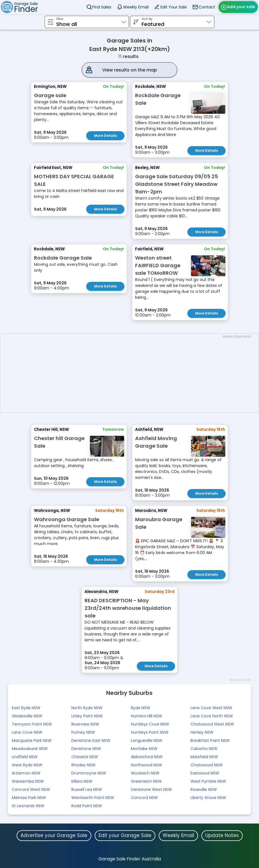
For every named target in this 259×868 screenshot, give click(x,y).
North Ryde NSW (87, 708)
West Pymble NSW (208, 781)
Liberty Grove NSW (208, 798)
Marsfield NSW (204, 757)
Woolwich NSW (145, 773)
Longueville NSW (147, 740)
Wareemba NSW (28, 781)
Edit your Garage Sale (125, 835)
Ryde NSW (141, 708)
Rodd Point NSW (87, 806)
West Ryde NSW (27, 765)
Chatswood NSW (207, 765)
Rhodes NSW (83, 765)
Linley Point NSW (87, 716)
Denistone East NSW (91, 740)
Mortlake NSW (144, 749)
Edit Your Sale (174, 7)
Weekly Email (136, 7)
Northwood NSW (146, 765)
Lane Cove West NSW (211, 708)
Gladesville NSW (27, 716)
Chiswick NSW (85, 757)
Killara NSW (82, 781)
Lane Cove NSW (27, 732)
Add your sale (241, 7)
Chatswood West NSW (212, 724)
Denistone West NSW (151, 789)
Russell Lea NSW (87, 789)
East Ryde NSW (26, 708)
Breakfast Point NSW (210, 740)
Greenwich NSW (146, 781)
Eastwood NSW (205, 773)
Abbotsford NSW (147, 757)
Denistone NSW (86, 749)
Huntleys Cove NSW (150, 724)
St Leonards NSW (28, 806)
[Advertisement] (132, 373)
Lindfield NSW (25, 757)
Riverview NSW (85, 724)
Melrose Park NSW (29, 798)
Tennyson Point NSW (32, 724)
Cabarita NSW (204, 749)
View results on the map (130, 70)
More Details (105, 136)
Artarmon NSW (26, 773)
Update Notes (222, 835)
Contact (207, 7)
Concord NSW (144, 798)
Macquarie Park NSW (32, 740)
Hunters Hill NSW (146, 716)
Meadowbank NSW (30, 749)
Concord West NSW (31, 789)
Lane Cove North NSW (212, 716)
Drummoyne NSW (89, 773)
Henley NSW (202, 732)
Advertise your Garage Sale (54, 835)
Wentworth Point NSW (93, 798)
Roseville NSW (204, 789)
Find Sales (102, 7)
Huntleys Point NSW (150, 732)
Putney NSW (83, 732)
